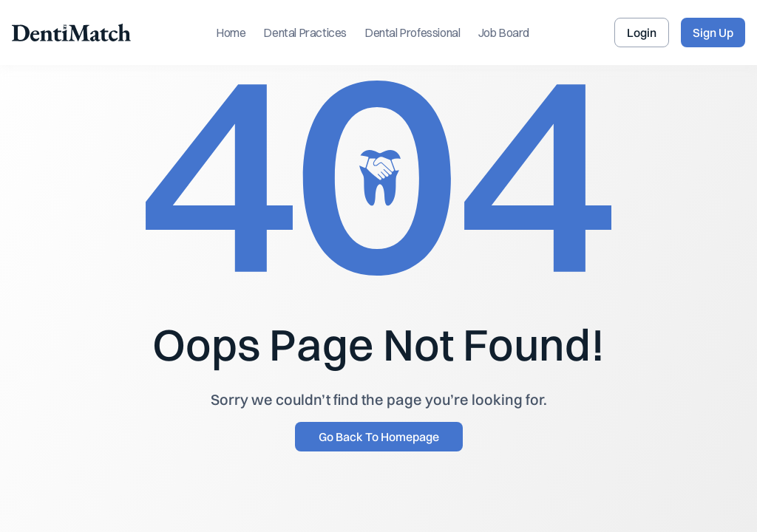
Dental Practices (305, 33)
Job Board (504, 33)
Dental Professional (412, 33)
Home (231, 33)
